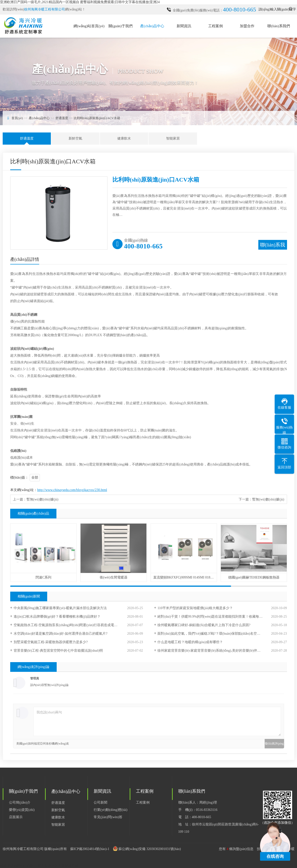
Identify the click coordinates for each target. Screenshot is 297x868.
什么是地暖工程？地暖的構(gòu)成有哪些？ (190, 642)
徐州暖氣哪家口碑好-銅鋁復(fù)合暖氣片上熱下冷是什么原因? (204, 625)
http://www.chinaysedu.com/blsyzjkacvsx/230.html (72, 490)
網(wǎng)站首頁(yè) (89, 26)
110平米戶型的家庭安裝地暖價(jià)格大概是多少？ (195, 608)
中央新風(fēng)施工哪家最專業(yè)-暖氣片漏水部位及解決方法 (60, 608)
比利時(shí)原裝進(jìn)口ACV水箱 (97, 118)
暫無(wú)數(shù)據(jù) (42, 499)
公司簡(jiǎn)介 (20, 802)
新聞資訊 (184, 26)
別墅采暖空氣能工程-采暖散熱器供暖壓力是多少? (51, 642)
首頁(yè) (17, 118)
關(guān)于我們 (121, 26)
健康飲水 (124, 138)
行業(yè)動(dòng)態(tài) (111, 810)
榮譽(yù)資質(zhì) (22, 810)
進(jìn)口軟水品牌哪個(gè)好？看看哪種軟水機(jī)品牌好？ (57, 617)
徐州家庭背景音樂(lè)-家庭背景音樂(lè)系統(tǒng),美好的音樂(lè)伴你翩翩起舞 (216, 651)
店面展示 (16, 817)
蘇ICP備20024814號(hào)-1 (90, 849)
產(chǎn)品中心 (152, 26)
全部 (35, 478)
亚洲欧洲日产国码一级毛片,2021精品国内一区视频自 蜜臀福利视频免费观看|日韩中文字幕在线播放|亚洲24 (80, 2)
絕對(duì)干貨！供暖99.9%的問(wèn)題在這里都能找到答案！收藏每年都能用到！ (218, 617)
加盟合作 (247, 26)
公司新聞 (100, 802)
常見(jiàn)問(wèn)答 (108, 817)
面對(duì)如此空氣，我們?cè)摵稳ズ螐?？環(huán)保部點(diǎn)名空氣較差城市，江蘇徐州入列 (222, 634)
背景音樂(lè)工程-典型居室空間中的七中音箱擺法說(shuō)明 (58, 651)
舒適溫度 (62, 118)
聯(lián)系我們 (279, 26)
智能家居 (173, 138)
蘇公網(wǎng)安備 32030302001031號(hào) (150, 849)
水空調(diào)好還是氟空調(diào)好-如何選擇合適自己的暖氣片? (61, 634)
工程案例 (216, 26)
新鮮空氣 (75, 138)
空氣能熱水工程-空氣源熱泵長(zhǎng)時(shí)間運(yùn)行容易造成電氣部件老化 (72, 625)
